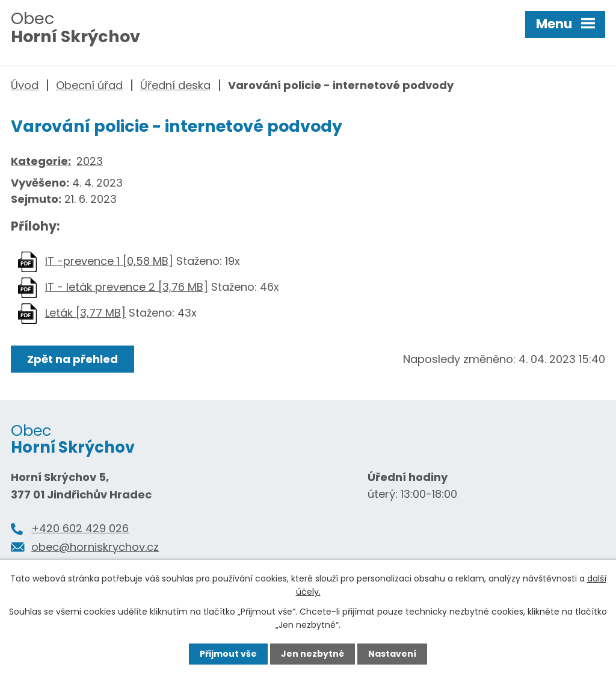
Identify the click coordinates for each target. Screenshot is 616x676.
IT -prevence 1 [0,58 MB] (109, 261)
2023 (90, 161)
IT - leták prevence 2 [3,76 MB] (127, 287)
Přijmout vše (228, 654)
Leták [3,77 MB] (85, 313)
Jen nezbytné (313, 654)
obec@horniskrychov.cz (95, 547)
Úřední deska (175, 85)
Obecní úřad (89, 85)
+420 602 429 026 (80, 528)
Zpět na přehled (72, 359)
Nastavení (392, 654)
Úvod (25, 85)
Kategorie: (41, 161)
